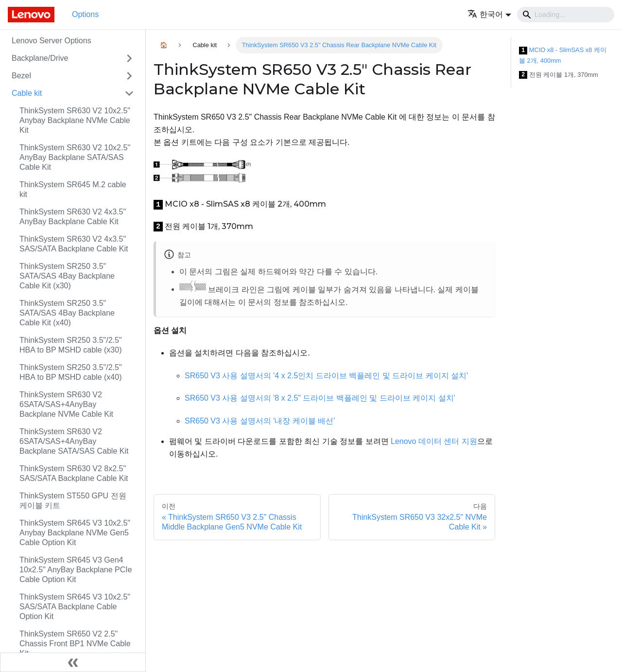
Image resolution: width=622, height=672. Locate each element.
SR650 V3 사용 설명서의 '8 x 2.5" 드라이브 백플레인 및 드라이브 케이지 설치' (320, 398)
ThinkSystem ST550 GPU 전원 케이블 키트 (73, 501)
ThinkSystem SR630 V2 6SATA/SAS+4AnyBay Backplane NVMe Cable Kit (66, 404)
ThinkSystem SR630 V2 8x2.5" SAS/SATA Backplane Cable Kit (74, 473)
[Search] (566, 15)
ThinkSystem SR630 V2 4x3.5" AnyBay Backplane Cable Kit (73, 217)
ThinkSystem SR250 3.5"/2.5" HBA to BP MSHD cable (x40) (71, 372)
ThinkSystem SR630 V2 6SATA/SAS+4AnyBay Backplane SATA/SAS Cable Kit (74, 441)
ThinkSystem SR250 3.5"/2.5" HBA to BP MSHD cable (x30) (71, 345)
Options (85, 14)
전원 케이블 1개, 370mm (559, 75)
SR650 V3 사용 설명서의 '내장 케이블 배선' (260, 421)
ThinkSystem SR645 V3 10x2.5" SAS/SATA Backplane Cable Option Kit (75, 607)
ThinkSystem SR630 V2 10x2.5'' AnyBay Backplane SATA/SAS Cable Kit (75, 157)
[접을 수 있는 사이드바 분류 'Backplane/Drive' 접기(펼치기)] (129, 58)
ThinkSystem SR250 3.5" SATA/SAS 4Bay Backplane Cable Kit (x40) (67, 313)
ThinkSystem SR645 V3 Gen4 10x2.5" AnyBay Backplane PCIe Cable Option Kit (76, 570)
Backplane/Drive (40, 58)
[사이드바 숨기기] (73, 662)
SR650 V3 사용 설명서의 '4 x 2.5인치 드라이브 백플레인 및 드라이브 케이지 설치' (326, 376)
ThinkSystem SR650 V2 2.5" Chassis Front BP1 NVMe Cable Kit (75, 644)
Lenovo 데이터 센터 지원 (434, 441)
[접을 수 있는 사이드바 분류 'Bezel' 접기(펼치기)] (129, 76)
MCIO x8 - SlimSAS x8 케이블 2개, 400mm (563, 55)
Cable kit (27, 93)
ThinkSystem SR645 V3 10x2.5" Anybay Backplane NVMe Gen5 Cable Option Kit (75, 533)
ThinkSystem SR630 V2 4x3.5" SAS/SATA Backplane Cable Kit (74, 244)
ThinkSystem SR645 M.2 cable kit (73, 189)
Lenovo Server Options (52, 41)
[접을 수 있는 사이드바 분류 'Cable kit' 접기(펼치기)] (129, 93)
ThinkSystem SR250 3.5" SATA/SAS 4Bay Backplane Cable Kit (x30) (67, 276)
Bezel (21, 76)
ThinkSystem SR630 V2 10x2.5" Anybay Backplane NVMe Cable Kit (75, 120)
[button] (489, 14)
